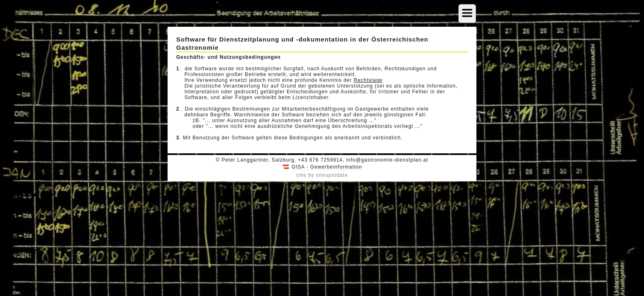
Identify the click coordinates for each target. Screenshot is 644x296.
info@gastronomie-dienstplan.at (387, 160)
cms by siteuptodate (322, 175)
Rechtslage (368, 80)
